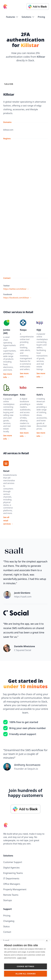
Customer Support (13, 862)
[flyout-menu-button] (12, 17)
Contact (7, 932)
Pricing (41, 17)
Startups (8, 900)
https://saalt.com (23, 597)
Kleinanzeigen (11, 395)
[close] (47, 940)
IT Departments (11, 878)
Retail (6, 471)
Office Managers (12, 884)
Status (6, 926)
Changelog (9, 921)
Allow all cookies (25, 974)
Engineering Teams (13, 873)
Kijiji (39, 330)
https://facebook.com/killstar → (17, 298)
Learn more (22, 958)
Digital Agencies (11, 868)
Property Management (15, 889)
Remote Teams (11, 895)
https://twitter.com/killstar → (16, 289)
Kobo (23, 395)
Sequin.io (33, 769)
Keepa (23, 330)
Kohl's (40, 395)
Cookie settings (26, 966)
